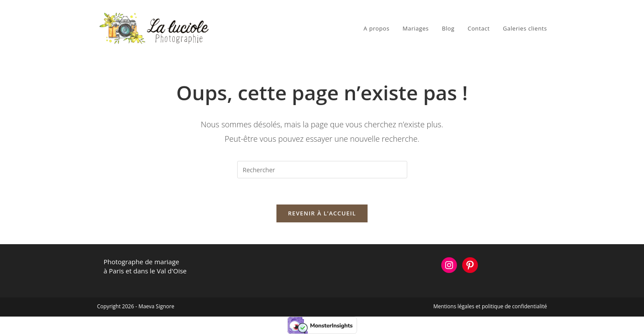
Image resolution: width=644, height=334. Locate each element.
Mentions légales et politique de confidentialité (490, 306)
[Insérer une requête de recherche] (322, 170)
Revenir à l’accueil (322, 213)
